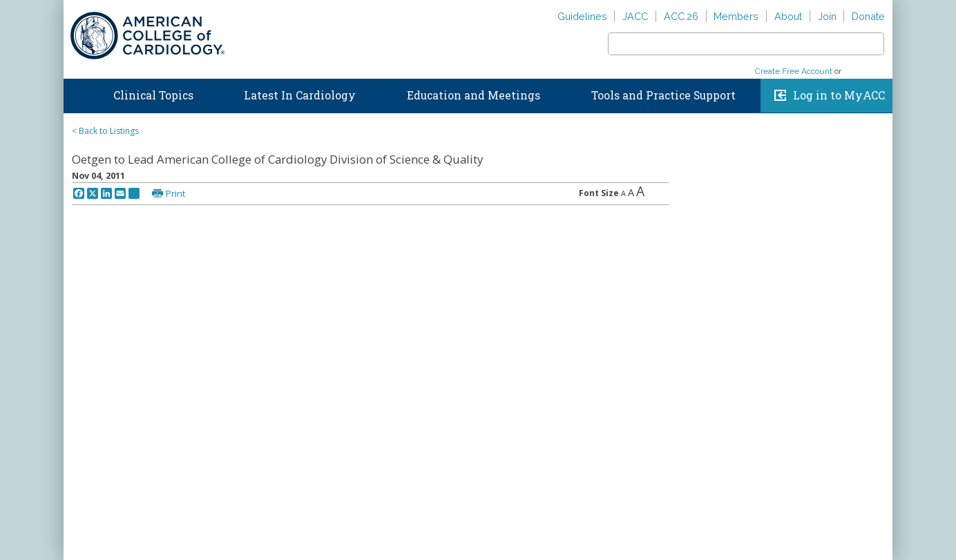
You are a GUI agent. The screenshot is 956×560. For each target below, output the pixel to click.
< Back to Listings (105, 131)
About (788, 16)
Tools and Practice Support (663, 95)
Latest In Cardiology (300, 95)
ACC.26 (681, 16)
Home (77, 93)
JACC (635, 16)
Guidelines (582, 16)
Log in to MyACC (839, 95)
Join (827, 16)
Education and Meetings (474, 95)
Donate (868, 16)
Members (736, 16)
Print (175, 193)
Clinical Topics (153, 95)
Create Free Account (794, 71)
